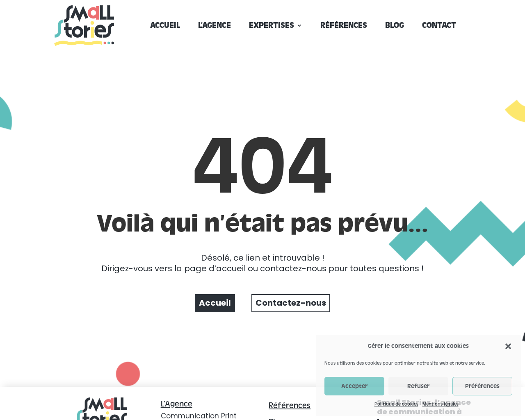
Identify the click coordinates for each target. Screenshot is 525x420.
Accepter (354, 386)
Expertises (272, 26)
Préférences (482, 386)
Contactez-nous (291, 303)
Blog (395, 26)
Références (344, 26)
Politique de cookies (396, 404)
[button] (508, 346)
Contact (439, 26)
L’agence (215, 26)
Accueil (165, 26)
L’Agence (177, 404)
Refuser (418, 386)
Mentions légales (441, 404)
